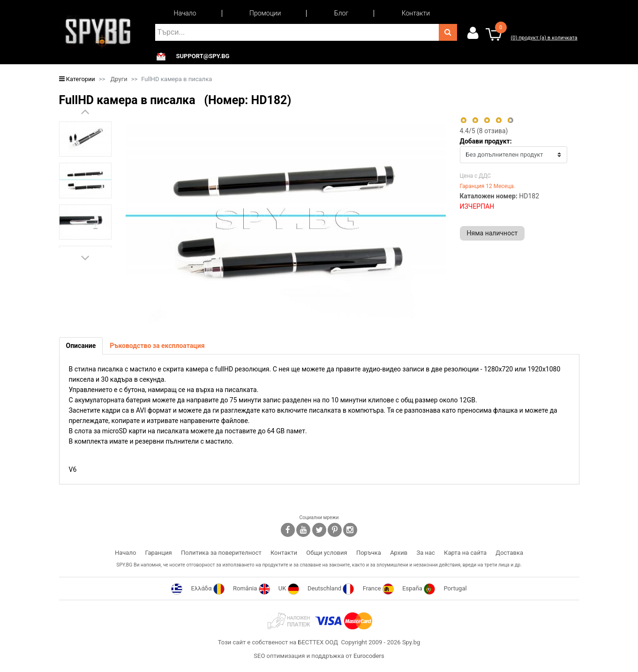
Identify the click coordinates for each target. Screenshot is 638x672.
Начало (185, 13)
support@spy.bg (203, 56)
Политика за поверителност (221, 553)
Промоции (265, 13)
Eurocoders (369, 656)
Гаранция (159, 553)
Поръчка (369, 553)
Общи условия (327, 553)
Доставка (509, 553)
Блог (341, 13)
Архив (399, 553)
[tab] (81, 346)
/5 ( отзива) (484, 131)
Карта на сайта (465, 553)
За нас (425, 553)
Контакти (416, 13)
